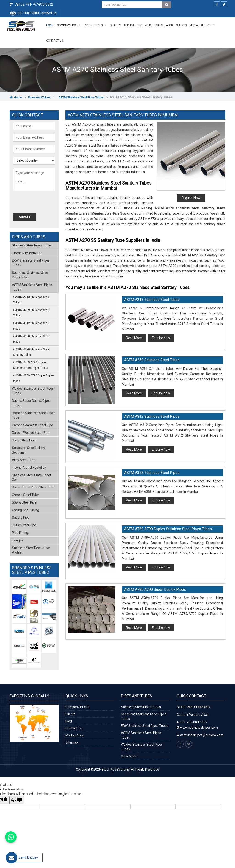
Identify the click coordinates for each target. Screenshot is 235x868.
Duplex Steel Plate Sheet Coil (33, 487)
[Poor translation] (17, 800)
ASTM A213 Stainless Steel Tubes (152, 300)
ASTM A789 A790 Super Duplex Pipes (155, 589)
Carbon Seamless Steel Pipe (32, 425)
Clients (181, 25)
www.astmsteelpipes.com (197, 728)
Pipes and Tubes (39, 97)
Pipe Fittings (21, 533)
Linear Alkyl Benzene (27, 253)
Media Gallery (202, 25)
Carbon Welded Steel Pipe (31, 433)
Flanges (18, 540)
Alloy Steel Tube (24, 460)
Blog (69, 721)
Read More (134, 338)
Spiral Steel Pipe (24, 440)
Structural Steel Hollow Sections (28, 450)
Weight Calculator (159, 25)
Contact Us (55, 41)
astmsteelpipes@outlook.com (202, 735)
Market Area (74, 735)
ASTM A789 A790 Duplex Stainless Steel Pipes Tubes (168, 529)
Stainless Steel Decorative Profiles (31, 550)
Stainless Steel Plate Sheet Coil (32, 477)
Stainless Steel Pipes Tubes (32, 245)
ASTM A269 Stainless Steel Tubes (152, 360)
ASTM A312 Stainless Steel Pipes (152, 416)
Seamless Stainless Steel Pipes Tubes (30, 275)
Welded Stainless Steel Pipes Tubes (33, 391)
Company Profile (69, 25)
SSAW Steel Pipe (24, 502)
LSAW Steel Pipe (24, 525)
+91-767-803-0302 (39, 4)
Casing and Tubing (25, 510)
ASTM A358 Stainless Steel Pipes (152, 473)
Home (50, 25)
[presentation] (39, 202)
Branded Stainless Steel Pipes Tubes (34, 415)
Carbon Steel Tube (25, 495)
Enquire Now (191, 198)
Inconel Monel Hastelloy (29, 468)
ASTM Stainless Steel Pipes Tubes (81, 97)
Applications (133, 25)
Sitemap (72, 742)
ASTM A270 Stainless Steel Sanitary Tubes (31, 352)
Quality (115, 25)
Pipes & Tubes (95, 25)
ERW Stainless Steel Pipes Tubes (31, 263)
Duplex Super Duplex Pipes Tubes (31, 403)
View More (129, 756)
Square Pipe (21, 518)
